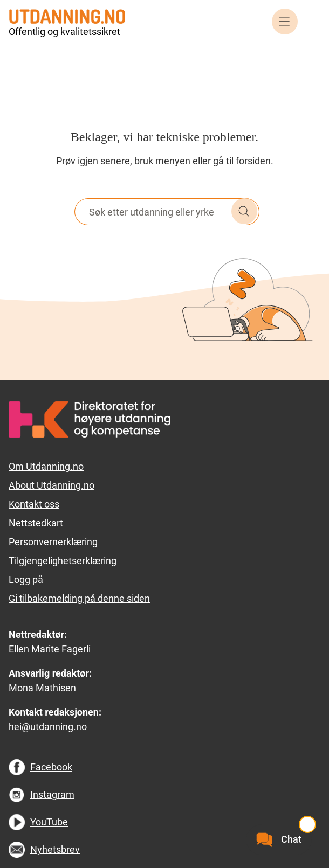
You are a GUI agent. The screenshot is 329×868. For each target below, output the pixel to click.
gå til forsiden (242, 161)
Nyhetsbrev (55, 849)
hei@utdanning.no (48, 727)
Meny (285, 22)
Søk (244, 211)
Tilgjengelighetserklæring (63, 561)
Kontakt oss (34, 504)
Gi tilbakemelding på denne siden (79, 598)
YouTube (49, 822)
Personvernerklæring (53, 542)
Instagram (52, 794)
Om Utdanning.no (46, 466)
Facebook (51, 767)
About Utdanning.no (52, 485)
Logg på (26, 579)
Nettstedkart (36, 523)
